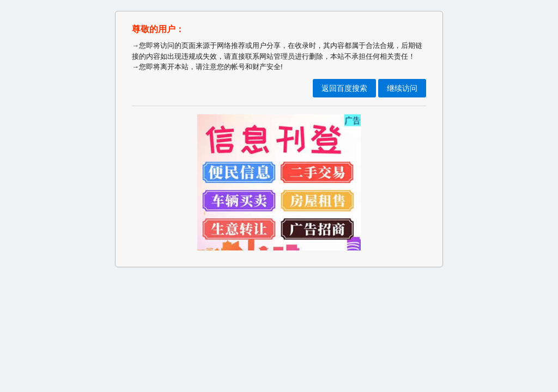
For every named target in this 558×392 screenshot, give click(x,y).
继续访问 (402, 88)
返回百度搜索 (344, 88)
